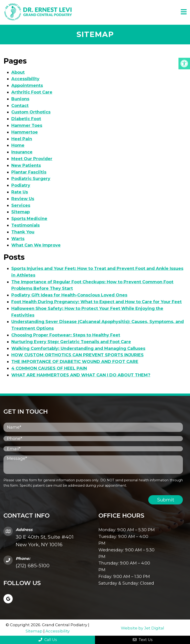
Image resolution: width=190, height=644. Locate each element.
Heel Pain (22, 138)
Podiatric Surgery (31, 178)
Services (21, 205)
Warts (18, 238)
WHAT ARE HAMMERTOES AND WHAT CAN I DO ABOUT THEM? (81, 375)
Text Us (143, 640)
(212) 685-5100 (33, 565)
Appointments (27, 85)
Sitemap (21, 211)
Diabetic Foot (26, 118)
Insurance (22, 152)
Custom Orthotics (31, 112)
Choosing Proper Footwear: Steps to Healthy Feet (66, 335)
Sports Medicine (29, 218)
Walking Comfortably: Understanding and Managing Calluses (78, 348)
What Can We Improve (36, 245)
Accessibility (25, 78)
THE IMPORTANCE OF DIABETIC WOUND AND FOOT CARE (75, 361)
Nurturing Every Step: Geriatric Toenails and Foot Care (71, 341)
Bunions (20, 98)
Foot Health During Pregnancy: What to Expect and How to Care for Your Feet (96, 301)
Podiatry (21, 185)
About (18, 72)
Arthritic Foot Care (32, 92)
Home (18, 145)
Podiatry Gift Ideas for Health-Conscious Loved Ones (69, 295)
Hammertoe (25, 132)
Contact (20, 105)
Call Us (48, 640)
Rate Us (20, 192)
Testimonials (25, 225)
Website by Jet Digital (142, 628)
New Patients (26, 165)
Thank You (23, 232)
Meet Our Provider (32, 158)
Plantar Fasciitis (29, 172)
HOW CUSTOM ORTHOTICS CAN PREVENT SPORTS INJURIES (77, 354)
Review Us (23, 198)
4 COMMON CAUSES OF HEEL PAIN (49, 368)
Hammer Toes (27, 125)
